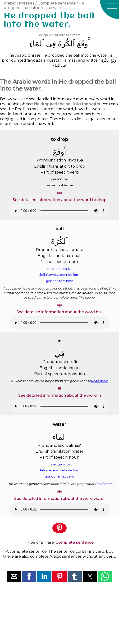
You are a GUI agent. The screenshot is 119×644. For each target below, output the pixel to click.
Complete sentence (57, 3)
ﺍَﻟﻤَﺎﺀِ (37, 44)
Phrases (27, 3)
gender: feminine (60, 281)
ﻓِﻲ (51, 44)
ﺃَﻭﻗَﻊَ (83, 44)
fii (67, 35)
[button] (110, 9)
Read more (99, 381)
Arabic (10, 3)
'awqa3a (45, 35)
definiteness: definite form (59, 275)
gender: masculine (59, 476)
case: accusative (60, 269)
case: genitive (59, 464)
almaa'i (75, 35)
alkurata (59, 35)
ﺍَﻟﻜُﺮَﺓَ (66, 44)
